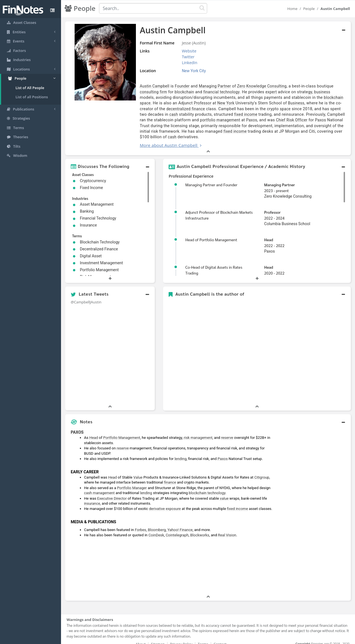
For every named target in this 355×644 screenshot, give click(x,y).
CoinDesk (156, 529)
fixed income (178, 114)
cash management (99, 487)
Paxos (179, 120)
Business (246, 103)
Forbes (140, 524)
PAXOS (77, 427)
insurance (92, 498)
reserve (227, 432)
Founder (170, 86)
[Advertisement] (314, 505)
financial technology (189, 92)
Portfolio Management (122, 432)
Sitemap (158, 638)
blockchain (152, 92)
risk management (198, 432)
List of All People (30, 88)
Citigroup (262, 472)
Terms (203, 638)
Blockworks (200, 529)
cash (312, 109)
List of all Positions (32, 97)
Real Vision (227, 529)
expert (239, 92)
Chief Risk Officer (219, 120)
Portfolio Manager (132, 482)
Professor (152, 103)
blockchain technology (207, 487)
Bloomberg (157, 524)
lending (180, 453)
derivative (157, 503)
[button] (110, 161)
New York (175, 103)
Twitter (178, 57)
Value (138, 472)
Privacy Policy (181, 638)
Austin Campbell (142, 86)
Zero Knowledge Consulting (250, 86)
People (309, 9)
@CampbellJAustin (86, 296)
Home (292, 9)
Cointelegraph (177, 529)
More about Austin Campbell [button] (156, 140)
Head (269, 234)
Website (179, 51)
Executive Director (112, 493)
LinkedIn (180, 63)
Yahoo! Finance (180, 524)
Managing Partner (203, 86)
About (141, 638)
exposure (173, 503)
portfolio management (148, 120)
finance (170, 477)
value (224, 493)
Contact (220, 638)
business (290, 92)
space (305, 97)
